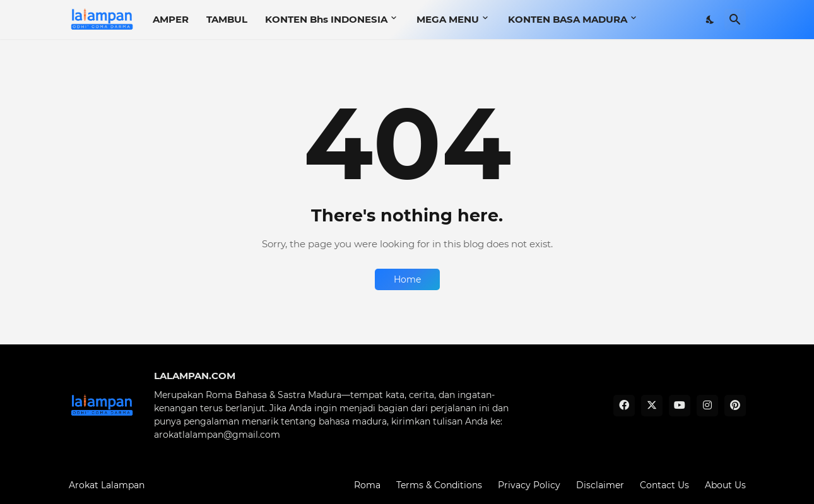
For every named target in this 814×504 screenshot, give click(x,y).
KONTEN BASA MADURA (568, 19)
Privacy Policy (529, 485)
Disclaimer (600, 485)
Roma (367, 485)
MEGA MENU (448, 19)
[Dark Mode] (711, 20)
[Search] (735, 20)
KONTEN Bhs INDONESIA (326, 19)
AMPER (171, 19)
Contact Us (664, 485)
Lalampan (123, 485)
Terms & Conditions (439, 485)
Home (407, 279)
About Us (725, 485)
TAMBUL (227, 19)
